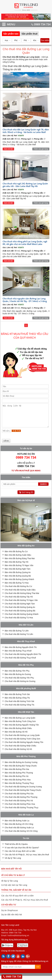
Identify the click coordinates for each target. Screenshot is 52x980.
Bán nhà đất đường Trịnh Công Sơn (20, 725)
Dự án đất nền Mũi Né (12, 919)
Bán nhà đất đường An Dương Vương (21, 766)
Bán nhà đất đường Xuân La (17, 825)
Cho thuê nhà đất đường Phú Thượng (21, 801)
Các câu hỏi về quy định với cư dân (20, 855)
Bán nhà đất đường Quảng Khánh (19, 583)
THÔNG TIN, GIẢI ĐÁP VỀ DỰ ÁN (16, 894)
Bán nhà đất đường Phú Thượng (19, 777)
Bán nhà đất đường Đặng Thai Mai (20, 563)
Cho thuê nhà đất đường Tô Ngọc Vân (21, 604)
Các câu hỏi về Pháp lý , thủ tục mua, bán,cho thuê (27, 859)
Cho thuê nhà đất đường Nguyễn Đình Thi (23, 658)
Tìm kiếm (45, 40)
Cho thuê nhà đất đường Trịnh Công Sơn (22, 743)
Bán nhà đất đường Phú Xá (17, 780)
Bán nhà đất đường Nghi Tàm (18, 573)
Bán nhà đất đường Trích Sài (17, 698)
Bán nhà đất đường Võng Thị (17, 702)
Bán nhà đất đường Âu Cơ (16, 556)
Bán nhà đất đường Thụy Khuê (18, 655)
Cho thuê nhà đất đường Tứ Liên (19, 638)
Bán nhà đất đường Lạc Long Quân (20, 722)
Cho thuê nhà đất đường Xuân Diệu (20, 594)
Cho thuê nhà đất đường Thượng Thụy (21, 812)
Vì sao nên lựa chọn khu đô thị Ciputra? (22, 852)
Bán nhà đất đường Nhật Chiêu (18, 732)
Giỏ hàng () (27, 496)
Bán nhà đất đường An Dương (18, 678)
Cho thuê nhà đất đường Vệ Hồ (18, 753)
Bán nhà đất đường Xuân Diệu (18, 559)
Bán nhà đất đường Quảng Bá (18, 580)
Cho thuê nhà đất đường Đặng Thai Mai (22, 597)
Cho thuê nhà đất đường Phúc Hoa (20, 808)
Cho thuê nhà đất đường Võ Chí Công (21, 835)
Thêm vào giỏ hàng (41, 149)
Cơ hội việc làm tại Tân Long (14, 889)
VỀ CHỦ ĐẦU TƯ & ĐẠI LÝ (13, 879)
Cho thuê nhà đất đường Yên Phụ (19, 682)
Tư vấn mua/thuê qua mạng (26, 475)
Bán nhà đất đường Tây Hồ (17, 566)
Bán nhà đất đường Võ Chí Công (19, 828)
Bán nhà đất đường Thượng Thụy (19, 787)
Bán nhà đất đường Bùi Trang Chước (21, 770)
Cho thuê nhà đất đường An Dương (20, 685)
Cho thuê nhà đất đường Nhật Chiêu (20, 750)
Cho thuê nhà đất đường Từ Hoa (19, 622)
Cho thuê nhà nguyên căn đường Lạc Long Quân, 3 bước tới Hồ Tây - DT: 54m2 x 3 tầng (25, 300)
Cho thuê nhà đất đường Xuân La (19, 832)
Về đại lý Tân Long (13, 862)
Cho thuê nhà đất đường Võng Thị (19, 709)
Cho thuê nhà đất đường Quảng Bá (20, 615)
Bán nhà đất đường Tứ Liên (17, 635)
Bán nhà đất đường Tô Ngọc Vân (19, 570)
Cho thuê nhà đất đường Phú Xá (19, 805)
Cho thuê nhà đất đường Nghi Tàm (20, 608)
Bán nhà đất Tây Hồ (11, 873)
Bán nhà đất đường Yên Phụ (17, 675)
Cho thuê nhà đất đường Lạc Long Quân (22, 739)
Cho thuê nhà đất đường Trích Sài (19, 705)
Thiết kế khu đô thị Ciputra (16, 848)
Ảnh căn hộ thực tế (26, 505)
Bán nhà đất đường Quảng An (18, 577)
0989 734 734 (41, 24)
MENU (7, 24)
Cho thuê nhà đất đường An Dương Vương (23, 791)
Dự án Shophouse (9, 914)
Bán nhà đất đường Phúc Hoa (18, 784)
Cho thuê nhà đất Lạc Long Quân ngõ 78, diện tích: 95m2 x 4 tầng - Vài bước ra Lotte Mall (26, 131)
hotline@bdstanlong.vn (18, 940)
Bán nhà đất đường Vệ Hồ (16, 736)
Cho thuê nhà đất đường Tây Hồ (19, 601)
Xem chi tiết (8, 149)
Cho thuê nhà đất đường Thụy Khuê (20, 662)
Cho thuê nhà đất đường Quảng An (20, 611)
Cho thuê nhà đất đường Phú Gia (19, 798)
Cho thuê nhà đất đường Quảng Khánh (22, 618)
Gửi (38, 971)
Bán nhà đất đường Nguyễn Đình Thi (21, 651)
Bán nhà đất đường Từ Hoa (17, 587)
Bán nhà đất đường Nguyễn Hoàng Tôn (22, 729)
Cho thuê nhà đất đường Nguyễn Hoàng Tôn (24, 746)
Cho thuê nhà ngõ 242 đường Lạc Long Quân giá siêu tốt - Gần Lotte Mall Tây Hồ (25, 185)
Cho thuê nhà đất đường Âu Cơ (18, 590)
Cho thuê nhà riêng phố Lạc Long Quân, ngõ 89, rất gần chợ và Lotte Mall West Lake (25, 243)
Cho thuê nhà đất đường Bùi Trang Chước (23, 794)
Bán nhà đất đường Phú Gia (17, 773)
